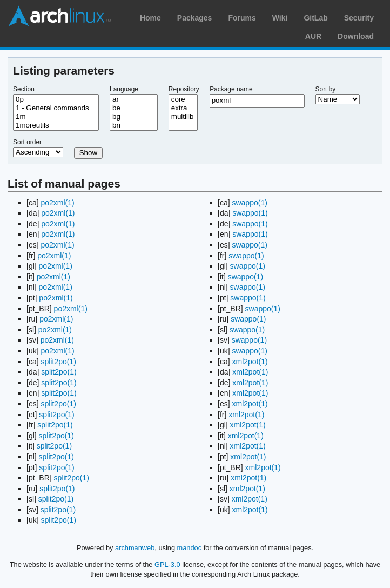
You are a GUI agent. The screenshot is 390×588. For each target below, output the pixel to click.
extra (183, 108)
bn (134, 125)
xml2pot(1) (250, 362)
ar (134, 99)
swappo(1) (249, 203)
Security (359, 18)
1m (56, 117)
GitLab (315, 18)
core (183, 99)
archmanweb (135, 548)
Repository (184, 89)
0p (56, 99)
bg (134, 117)
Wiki (280, 18)
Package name (231, 89)
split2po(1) (58, 362)
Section (24, 89)
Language (124, 89)
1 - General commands (56, 108)
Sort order (27, 142)
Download (356, 36)
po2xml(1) (57, 203)
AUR (313, 36)
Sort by (326, 89)
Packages (195, 18)
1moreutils (56, 125)
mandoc (190, 548)
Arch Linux (59, 16)
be (134, 108)
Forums (242, 18)
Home (150, 18)
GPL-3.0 (167, 564)
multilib (183, 117)
